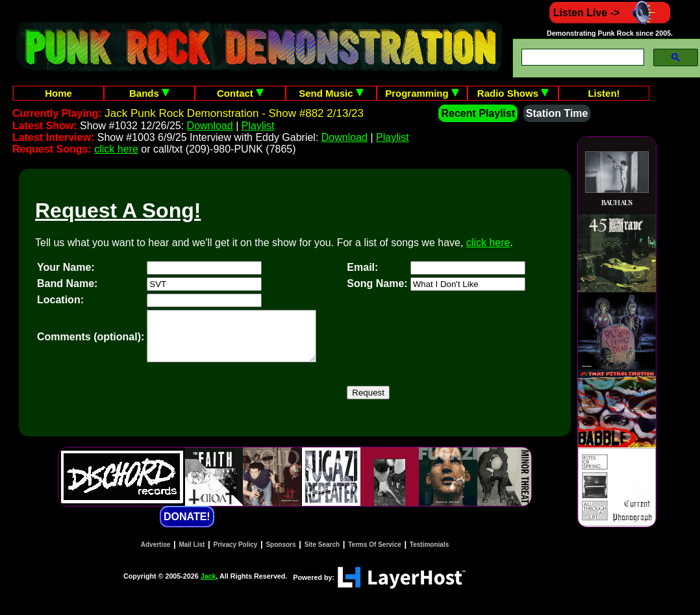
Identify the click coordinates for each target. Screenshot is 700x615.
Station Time (557, 113)
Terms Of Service (375, 554)
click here (116, 149)
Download (210, 126)
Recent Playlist (478, 113)
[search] (581, 57)
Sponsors (281, 554)
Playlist (258, 126)
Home (58, 93)
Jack (208, 586)
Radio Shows (513, 93)
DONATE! (187, 526)
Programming (422, 93)
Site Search (322, 554)
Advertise (156, 554)
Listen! (604, 93)
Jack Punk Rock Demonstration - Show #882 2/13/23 (234, 113)
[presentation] (245, 403)
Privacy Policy (236, 554)
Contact (240, 93)
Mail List (192, 554)
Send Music (331, 93)
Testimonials (429, 554)
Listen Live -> (610, 13)
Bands (149, 93)
